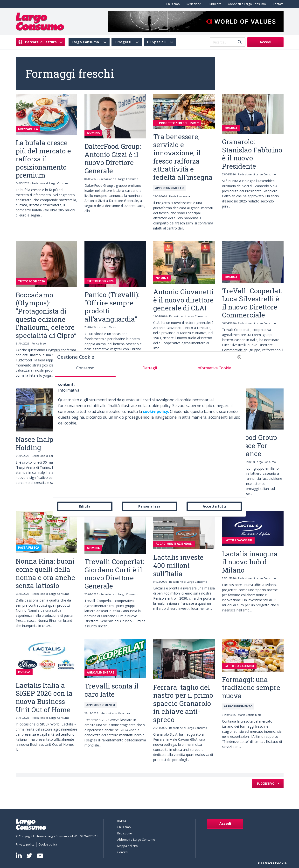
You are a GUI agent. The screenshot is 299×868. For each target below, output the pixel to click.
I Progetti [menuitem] (123, 42)
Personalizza (149, 506)
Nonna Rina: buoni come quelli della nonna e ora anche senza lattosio (45, 573)
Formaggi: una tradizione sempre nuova (251, 688)
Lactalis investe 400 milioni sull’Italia (178, 565)
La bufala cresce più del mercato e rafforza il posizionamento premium (43, 159)
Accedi (265, 42)
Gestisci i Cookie (272, 863)
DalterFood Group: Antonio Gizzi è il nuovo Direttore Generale (113, 158)
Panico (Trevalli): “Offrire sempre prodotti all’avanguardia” (112, 307)
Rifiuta (85, 506)
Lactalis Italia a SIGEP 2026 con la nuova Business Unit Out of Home (44, 697)
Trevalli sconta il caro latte (111, 690)
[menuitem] (172, 4)
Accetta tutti (214, 506)
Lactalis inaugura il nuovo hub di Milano (250, 562)
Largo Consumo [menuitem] (85, 42)
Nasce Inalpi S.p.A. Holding (46, 443)
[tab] (85, 370)
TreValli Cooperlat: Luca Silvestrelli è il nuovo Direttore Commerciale (252, 303)
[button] (239, 357)
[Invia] (240, 42)
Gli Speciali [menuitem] (156, 42)
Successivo (266, 784)
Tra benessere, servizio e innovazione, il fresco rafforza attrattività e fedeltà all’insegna (183, 157)
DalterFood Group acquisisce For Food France (250, 445)
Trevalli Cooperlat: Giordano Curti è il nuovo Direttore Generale (114, 574)
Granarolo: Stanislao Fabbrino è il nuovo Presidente (252, 154)
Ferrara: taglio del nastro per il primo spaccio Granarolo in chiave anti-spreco (183, 703)
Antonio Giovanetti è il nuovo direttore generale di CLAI (183, 300)
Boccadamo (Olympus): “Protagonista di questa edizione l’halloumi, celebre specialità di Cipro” (46, 315)
